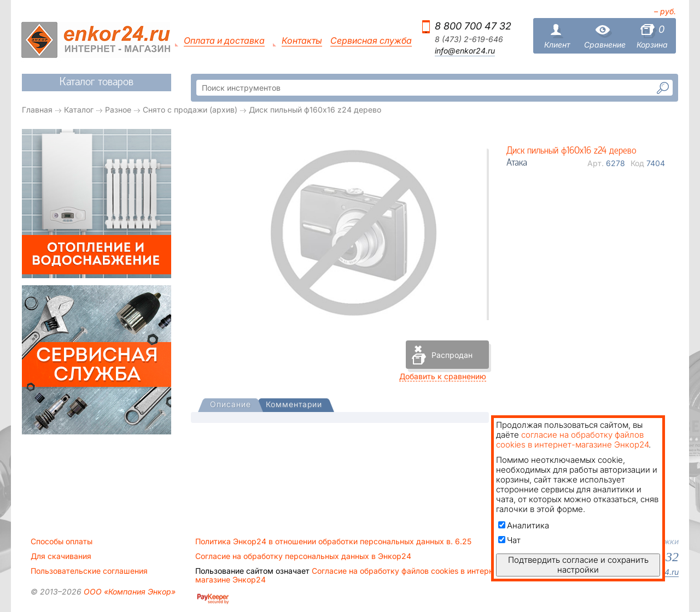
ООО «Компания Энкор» (129, 592)
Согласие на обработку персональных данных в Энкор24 (303, 556)
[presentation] (231, 405)
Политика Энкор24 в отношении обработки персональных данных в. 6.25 (333, 542)
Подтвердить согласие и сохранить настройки (578, 565)
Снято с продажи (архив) (190, 110)
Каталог (79, 110)
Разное (118, 110)
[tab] (231, 405)
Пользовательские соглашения (89, 571)
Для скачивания (61, 556)
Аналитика (524, 525)
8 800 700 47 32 (473, 26)
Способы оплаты (62, 542)
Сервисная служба (371, 41)
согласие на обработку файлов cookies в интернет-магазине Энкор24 (572, 440)
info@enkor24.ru (465, 51)
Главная (37, 110)
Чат (509, 540)
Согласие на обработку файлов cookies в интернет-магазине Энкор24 (350, 575)
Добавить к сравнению (443, 376)
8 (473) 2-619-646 (469, 39)
